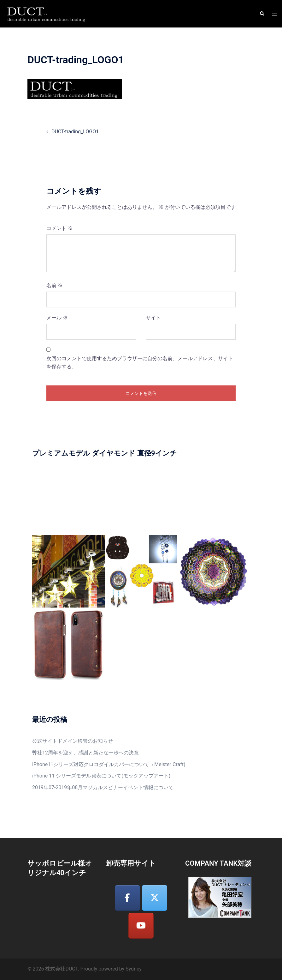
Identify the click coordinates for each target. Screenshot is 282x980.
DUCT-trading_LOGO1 (75, 132)
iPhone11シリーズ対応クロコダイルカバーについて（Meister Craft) (109, 764)
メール (57, 318)
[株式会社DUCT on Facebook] (127, 898)
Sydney (134, 969)
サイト (153, 318)
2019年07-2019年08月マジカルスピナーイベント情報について (103, 787)
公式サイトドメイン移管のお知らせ (73, 741)
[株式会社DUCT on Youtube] (141, 926)
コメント (60, 228)
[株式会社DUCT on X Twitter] (155, 898)
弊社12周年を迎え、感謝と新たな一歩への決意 (85, 753)
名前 (55, 285)
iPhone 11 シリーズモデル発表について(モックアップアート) (101, 776)
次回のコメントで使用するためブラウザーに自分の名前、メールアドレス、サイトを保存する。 (140, 363)
